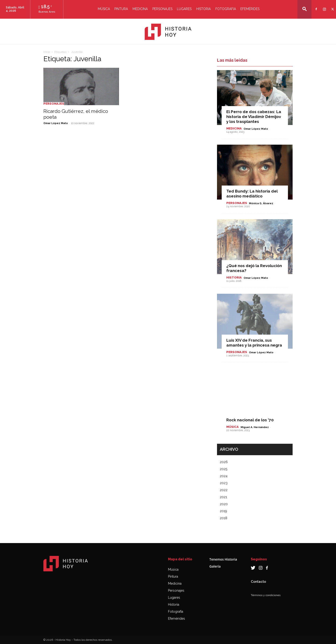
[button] (304, 9)
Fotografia (226, 9)
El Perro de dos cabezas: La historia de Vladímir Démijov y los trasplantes (254, 117)
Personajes (162, 9)
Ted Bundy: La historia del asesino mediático (252, 194)
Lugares (184, 9)
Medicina (140, 9)
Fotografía (176, 612)
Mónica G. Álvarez (261, 203)
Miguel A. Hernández (255, 427)
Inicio (47, 52)
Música (104, 9)
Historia (203, 9)
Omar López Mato (56, 123)
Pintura (121, 9)
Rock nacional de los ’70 (250, 420)
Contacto (258, 582)
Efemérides (250, 9)
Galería (215, 566)
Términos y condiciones (266, 595)
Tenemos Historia (223, 559)
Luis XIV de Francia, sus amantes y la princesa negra (254, 343)
